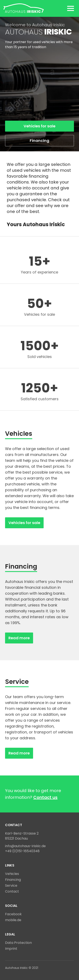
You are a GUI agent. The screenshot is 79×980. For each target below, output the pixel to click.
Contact (12, 891)
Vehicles (12, 874)
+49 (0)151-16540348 (22, 851)
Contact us (45, 797)
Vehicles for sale (39, 126)
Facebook (13, 914)
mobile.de (13, 920)
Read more (19, 638)
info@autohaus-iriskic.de (25, 846)
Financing (39, 141)
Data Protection (18, 943)
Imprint (11, 949)
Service (11, 886)
